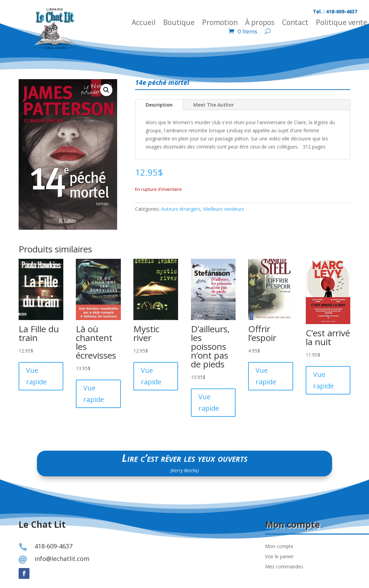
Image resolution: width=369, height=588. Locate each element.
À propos (260, 24)
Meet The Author (214, 105)
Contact (295, 24)
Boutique (179, 24)
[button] (106, 90)
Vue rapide (36, 376)
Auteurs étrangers (181, 209)
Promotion (220, 24)
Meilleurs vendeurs (224, 209)
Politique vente (342, 24)
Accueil (144, 24)
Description (159, 105)
